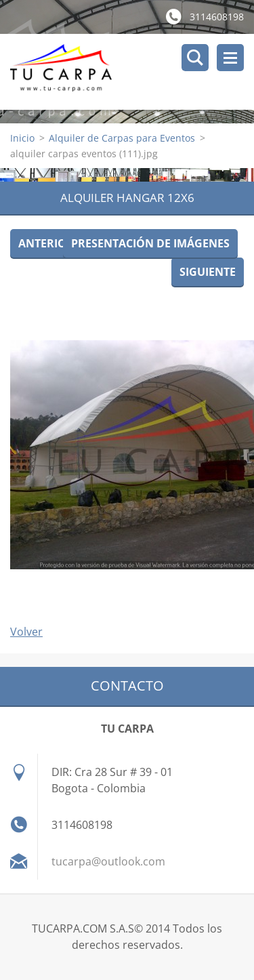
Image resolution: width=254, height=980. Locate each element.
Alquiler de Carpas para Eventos (122, 138)
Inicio (22, 138)
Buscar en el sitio (195, 58)
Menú (230, 58)
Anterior (46, 243)
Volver (26, 632)
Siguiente (208, 272)
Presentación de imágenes (150, 243)
